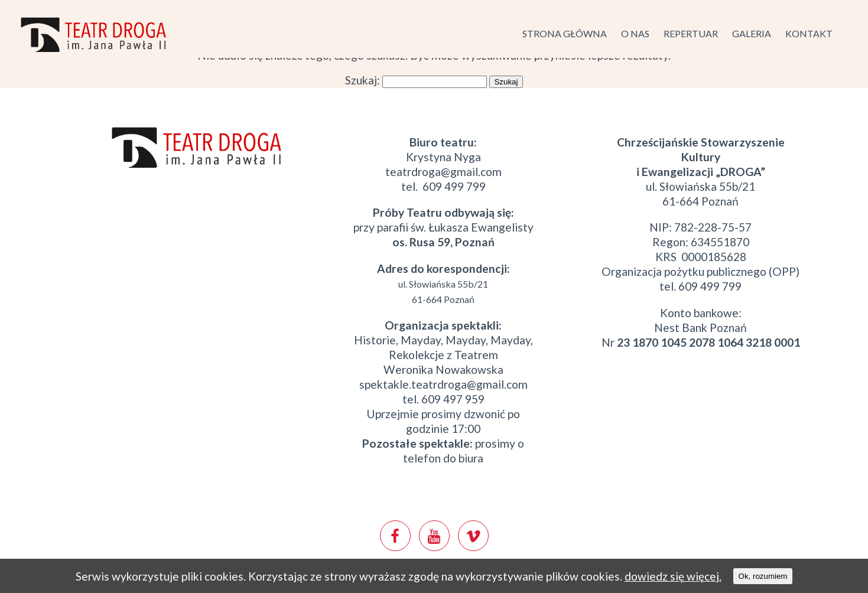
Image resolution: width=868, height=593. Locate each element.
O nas (635, 33)
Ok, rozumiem (763, 576)
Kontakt (809, 33)
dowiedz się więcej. (673, 576)
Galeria (752, 33)
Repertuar (691, 33)
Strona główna (565, 33)
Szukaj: (363, 80)
